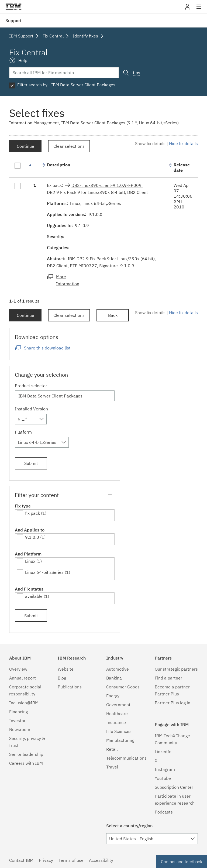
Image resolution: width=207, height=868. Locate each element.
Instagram (165, 769)
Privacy (46, 860)
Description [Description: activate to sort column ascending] (59, 165)
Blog (62, 678)
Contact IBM (21, 860)
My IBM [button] (187, 9)
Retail (112, 749)
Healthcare (117, 713)
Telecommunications (126, 758)
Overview (18, 669)
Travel (112, 767)
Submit (31, 463)
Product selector (31, 386)
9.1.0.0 (32, 537)
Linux (30, 561)
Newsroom (20, 729)
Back (113, 315)
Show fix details (150, 143)
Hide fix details (183, 143)
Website (66, 669)
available (34, 596)
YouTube (163, 778)
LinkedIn (163, 752)
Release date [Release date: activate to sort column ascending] (182, 167)
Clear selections (69, 146)
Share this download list (47, 348)
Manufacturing (120, 740)
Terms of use (71, 860)
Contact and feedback (182, 862)
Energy (113, 696)
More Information (68, 280)
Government (118, 705)
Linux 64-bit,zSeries (44, 572)
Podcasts (164, 812)
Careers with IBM (26, 763)
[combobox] (31, 419)
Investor (17, 721)
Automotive (118, 669)
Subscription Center (174, 787)
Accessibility (101, 860)
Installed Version (31, 409)
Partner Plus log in (172, 703)
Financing (18, 712)
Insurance (116, 722)
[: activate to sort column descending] (35, 168)
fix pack (32, 513)
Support (13, 20)
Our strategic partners (176, 669)
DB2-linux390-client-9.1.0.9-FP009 (107, 185)
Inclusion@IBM (24, 703)
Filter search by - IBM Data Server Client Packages (66, 85)
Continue (25, 146)
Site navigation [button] (199, 9)
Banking (114, 678)
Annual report (23, 678)
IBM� (13, 7)
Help (23, 60)
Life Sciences (119, 731)
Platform (23, 432)
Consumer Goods (123, 687)
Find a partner (168, 678)
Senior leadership (26, 754)
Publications (70, 687)
